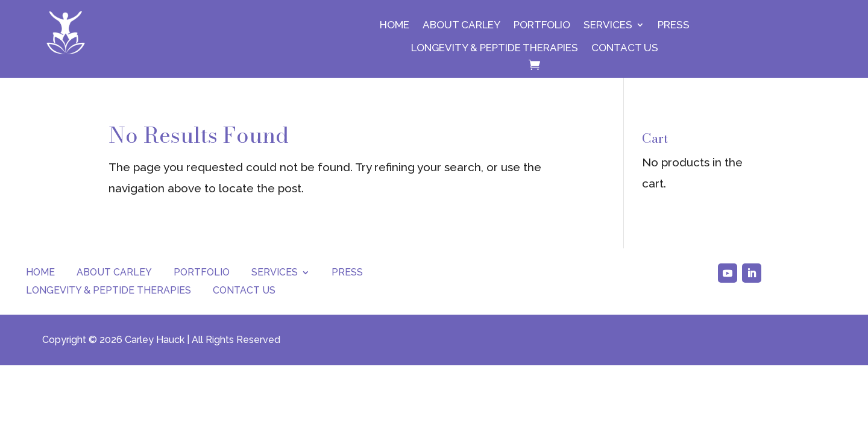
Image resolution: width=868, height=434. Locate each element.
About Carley (461, 25)
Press (674, 25)
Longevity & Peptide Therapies (495, 48)
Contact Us (625, 48)
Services (608, 25)
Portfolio (542, 25)
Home (395, 25)
